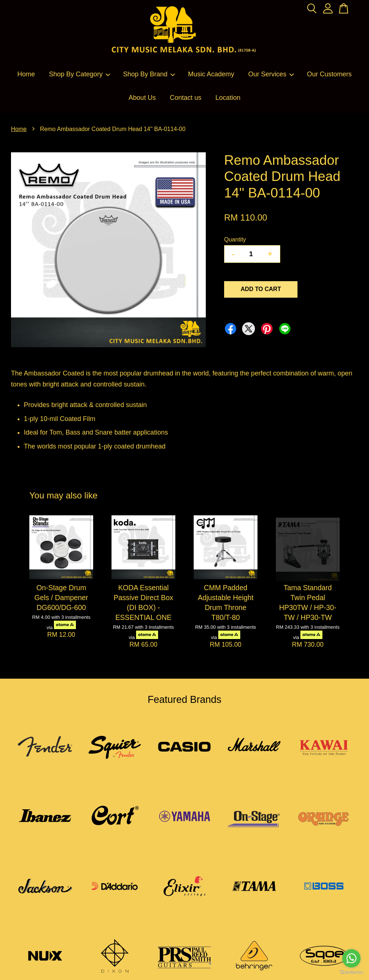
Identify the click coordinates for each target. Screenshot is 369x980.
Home (26, 74)
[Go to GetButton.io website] (351, 972)
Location (228, 98)
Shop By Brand (149, 74)
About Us (142, 98)
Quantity (235, 239)
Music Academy (211, 74)
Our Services (271, 74)
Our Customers (329, 74)
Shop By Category (80, 74)
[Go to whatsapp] (351, 958)
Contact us (186, 98)
